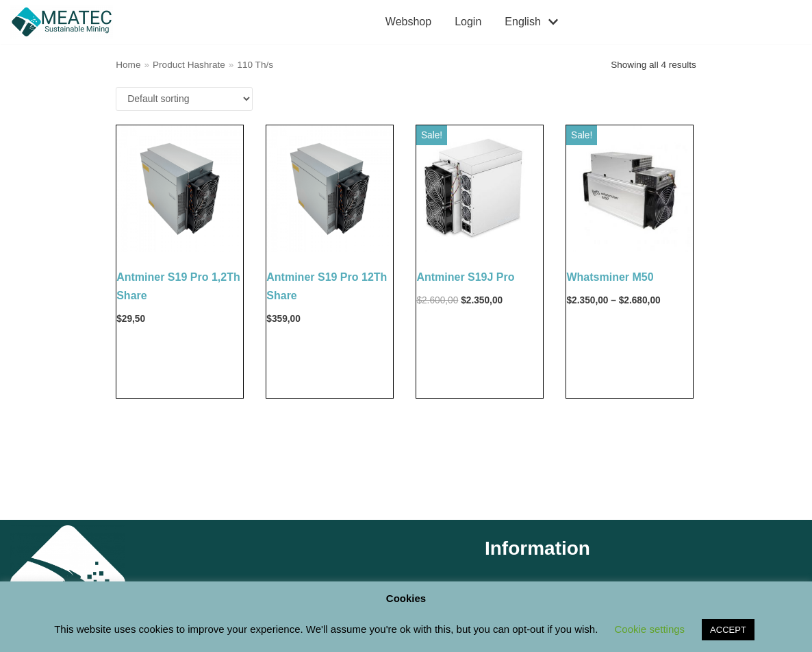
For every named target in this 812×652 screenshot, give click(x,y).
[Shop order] (184, 99)
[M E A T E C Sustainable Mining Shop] (65, 22)
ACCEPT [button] (728, 630)
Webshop (408, 22)
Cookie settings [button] (650, 629)
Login (468, 22)
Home (128, 65)
